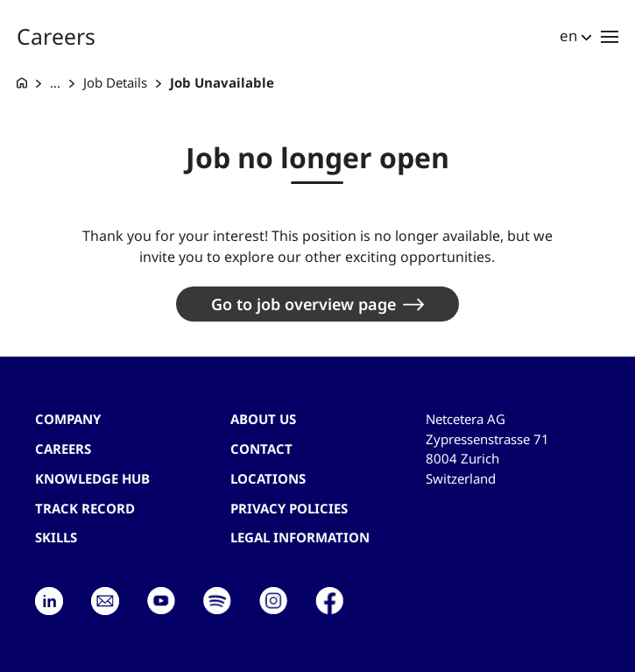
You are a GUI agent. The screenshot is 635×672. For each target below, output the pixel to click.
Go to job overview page (303, 304)
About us (263, 419)
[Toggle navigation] (610, 36)
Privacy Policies (289, 508)
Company (68, 419)
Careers (63, 449)
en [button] (568, 35)
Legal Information (300, 537)
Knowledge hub (92, 478)
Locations (268, 478)
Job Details (115, 82)
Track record (85, 508)
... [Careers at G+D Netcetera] (55, 82)
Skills (56, 537)
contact (261, 449)
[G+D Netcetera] (22, 83)
